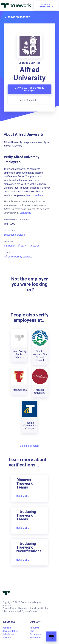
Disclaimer (25, 213)
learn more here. (35, 195)
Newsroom (35, 638)
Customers (35, 634)
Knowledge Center (39, 608)
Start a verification (46, 5)
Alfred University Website (18, 257)
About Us (34, 628)
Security (7, 638)
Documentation (12, 611)
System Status (29, 611)
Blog (32, 631)
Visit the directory (30, 446)
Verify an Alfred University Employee (29, 89)
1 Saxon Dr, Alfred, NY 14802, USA (22, 246)
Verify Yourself (28, 100)
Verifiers (7, 628)
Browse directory (17, 17)
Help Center (8, 634)
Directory (23, 608)
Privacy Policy (9, 608)
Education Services (14, 235)
